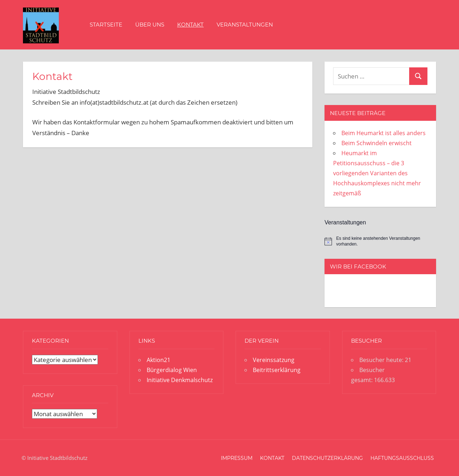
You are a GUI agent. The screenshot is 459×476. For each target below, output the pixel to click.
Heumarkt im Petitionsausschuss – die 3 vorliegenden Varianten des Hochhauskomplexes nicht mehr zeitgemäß (377, 173)
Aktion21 (158, 360)
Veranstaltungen (245, 25)
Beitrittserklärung (277, 370)
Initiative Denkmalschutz (180, 380)
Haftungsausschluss (402, 458)
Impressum (237, 458)
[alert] (380, 241)
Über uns (150, 25)
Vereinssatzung (274, 360)
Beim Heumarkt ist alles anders (384, 133)
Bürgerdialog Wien (172, 370)
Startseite (106, 25)
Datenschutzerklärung (327, 458)
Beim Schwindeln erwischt (377, 143)
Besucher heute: (382, 360)
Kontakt (190, 25)
